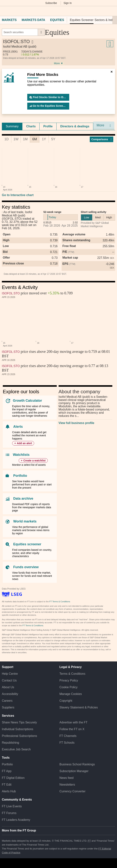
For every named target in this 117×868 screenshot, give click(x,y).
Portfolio (20, 476)
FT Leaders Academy (16, 820)
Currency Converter (73, 791)
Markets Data (33, 20)
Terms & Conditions (72, 674)
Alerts (18, 427)
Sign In (68, 3)
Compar (102, 139)
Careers (7, 701)
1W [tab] (16, 139)
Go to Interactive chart (18, 195)
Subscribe (51, 3)
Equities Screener (82, 20)
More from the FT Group (19, 830)
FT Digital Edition (13, 778)
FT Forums (9, 813)
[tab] (12, 126)
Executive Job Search (16, 749)
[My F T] (112, 11)
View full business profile (77, 423)
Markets (9, 20)
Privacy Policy (69, 680)
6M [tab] (35, 139)
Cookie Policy (69, 687)
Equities (57, 20)
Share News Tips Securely (19, 722)
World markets (25, 521)
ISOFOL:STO (11, 293)
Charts (31, 126)
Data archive (23, 499)
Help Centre (10, 674)
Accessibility (10, 694)
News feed (67, 778)
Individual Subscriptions (18, 729)
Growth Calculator (27, 401)
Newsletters (67, 785)
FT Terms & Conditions (60, 602)
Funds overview (26, 567)
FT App (7, 771)
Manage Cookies (71, 694)
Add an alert (24, 443)
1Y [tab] (44, 139)
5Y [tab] (53, 139)
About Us (8, 687)
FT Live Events (12, 806)
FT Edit (7, 785)
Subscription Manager (74, 771)
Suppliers (8, 707)
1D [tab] (6, 139)
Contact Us (9, 680)
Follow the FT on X (72, 729)
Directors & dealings (75, 126)
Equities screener (27, 544)
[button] (4, 11)
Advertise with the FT (74, 722)
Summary (12, 126)
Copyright (66, 701)
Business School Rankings (77, 764)
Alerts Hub (9, 791)
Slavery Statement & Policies (79, 707)
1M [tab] (25, 139)
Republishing (11, 743)
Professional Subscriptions (19, 736)
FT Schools (67, 743)
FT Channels (68, 736)
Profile (48, 126)
